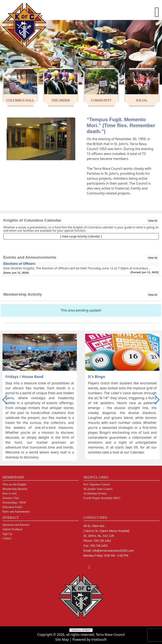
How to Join (9, 494)
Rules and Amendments (16, 512)
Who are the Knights (14, 485)
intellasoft (99, 639)
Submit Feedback (13, 529)
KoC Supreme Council (97, 485)
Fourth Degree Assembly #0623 (102, 498)
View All (153, 221)
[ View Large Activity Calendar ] (81, 236)
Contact (7, 538)
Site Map (62, 639)
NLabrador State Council (98, 489)
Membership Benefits (15, 489)
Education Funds (12, 507)
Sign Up (7, 534)
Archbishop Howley (95, 494)
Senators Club (11, 498)
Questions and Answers (16, 525)
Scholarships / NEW (14, 503)
